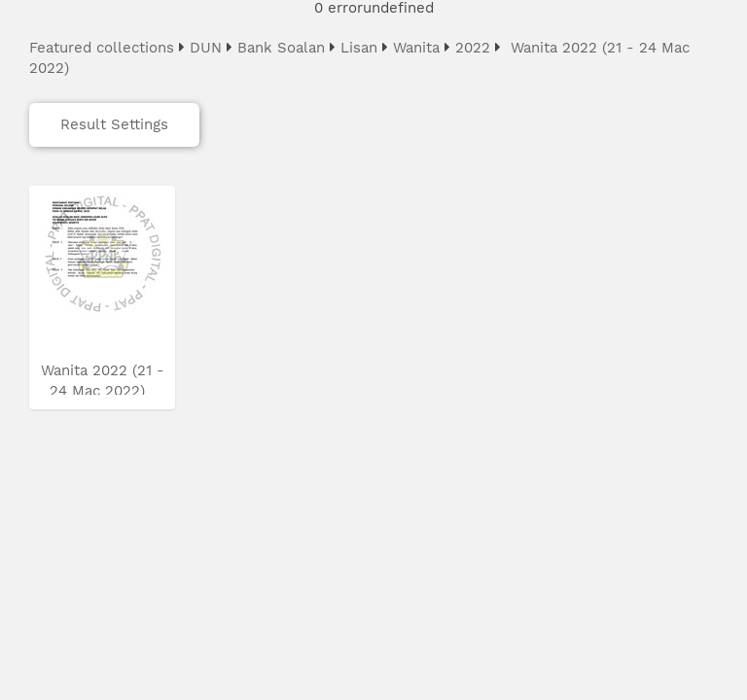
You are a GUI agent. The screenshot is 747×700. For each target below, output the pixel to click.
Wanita (416, 48)
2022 (473, 48)
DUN (206, 48)
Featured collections (102, 48)
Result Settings (114, 124)
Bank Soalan (281, 48)
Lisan (359, 48)
